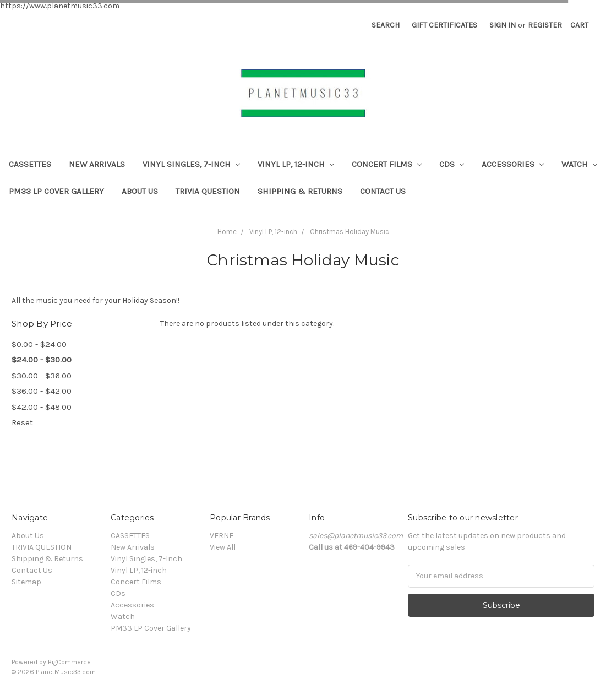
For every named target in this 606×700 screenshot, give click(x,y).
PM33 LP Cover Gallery (56, 191)
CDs (452, 164)
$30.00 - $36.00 (42, 376)
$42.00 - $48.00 (42, 407)
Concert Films (387, 164)
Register (545, 25)
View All (223, 547)
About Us (140, 191)
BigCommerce (69, 662)
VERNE (222, 536)
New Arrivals (97, 164)
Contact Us (383, 191)
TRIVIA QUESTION (208, 191)
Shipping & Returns (300, 191)
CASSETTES (30, 164)
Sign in (503, 25)
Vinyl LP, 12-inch (296, 164)
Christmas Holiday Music (350, 232)
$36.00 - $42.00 (42, 391)
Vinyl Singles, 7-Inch (191, 164)
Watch (579, 164)
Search (386, 25)
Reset (22, 422)
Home (227, 232)
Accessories (513, 164)
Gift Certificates (444, 25)
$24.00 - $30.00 (42, 360)
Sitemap (26, 582)
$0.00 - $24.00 (39, 344)
